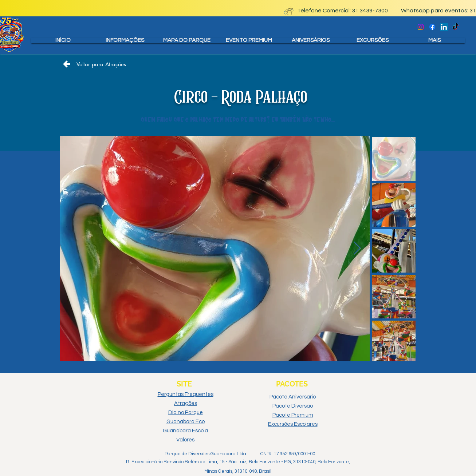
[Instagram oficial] (421, 27)
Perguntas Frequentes (186, 394)
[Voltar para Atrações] (94, 64)
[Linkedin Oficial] (444, 27)
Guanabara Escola (185, 431)
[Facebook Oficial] (432, 27)
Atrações (186, 403)
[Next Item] (357, 248)
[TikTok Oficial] (456, 27)
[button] (125, 40)
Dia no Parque (186, 412)
